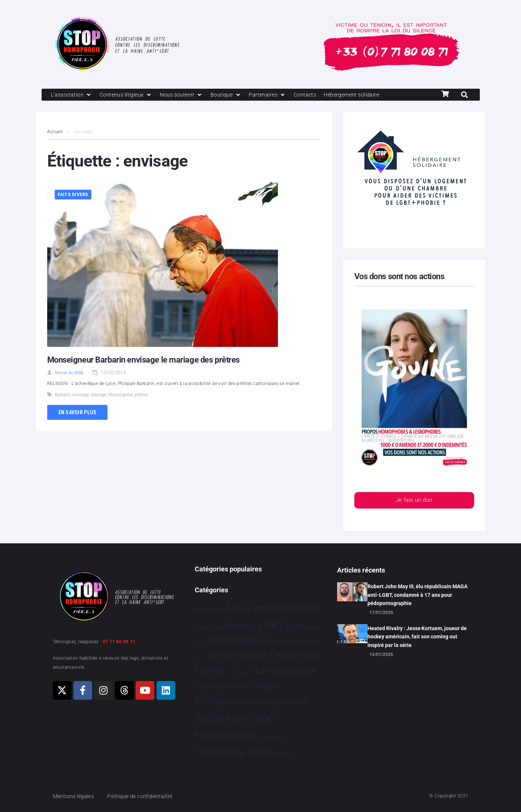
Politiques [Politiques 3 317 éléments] (217, 701)
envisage (81, 396)
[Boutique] (232, 95)
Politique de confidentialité (144, 796)
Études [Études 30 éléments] (283, 753)
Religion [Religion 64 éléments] (273, 703)
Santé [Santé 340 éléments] (298, 702)
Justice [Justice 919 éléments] (210, 686)
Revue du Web (69, 373)
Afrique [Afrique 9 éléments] (203, 627)
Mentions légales (75, 796)
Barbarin (63, 396)
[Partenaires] (274, 95)
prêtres (142, 396)
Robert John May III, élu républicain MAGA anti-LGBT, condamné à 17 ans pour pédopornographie (417, 595)
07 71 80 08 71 (119, 642)
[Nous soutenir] (186, 95)
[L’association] (72, 95)
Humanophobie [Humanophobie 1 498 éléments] (284, 670)
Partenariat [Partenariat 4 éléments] (239, 687)
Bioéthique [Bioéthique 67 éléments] (302, 627)
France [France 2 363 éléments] (210, 670)
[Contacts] (313, 95)
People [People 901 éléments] (266, 686)
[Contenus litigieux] (128, 95)
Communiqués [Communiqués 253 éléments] (234, 640)
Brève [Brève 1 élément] (200, 642)
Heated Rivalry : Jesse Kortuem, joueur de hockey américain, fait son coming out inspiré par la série (417, 637)
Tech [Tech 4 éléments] (264, 738)
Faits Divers (73, 195)
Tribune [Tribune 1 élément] (277, 738)
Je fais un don (414, 501)
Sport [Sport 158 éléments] (241, 720)
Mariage (99, 396)
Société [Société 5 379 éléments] (212, 718)
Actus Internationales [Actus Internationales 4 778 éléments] (273, 609)
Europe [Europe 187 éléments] (220, 655)
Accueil (55, 132)
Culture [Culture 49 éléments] (272, 641)
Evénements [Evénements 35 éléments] (251, 656)
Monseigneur (121, 396)
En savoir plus (78, 413)
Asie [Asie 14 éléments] (219, 627)
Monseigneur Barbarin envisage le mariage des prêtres (143, 361)
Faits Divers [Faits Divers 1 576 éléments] (295, 654)
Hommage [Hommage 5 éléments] (238, 672)
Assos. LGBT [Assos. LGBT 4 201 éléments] (255, 625)
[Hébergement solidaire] (362, 95)
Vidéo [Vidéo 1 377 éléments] (260, 752)
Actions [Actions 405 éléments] (209, 609)
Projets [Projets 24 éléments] (250, 703)
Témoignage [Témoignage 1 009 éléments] (220, 752)
